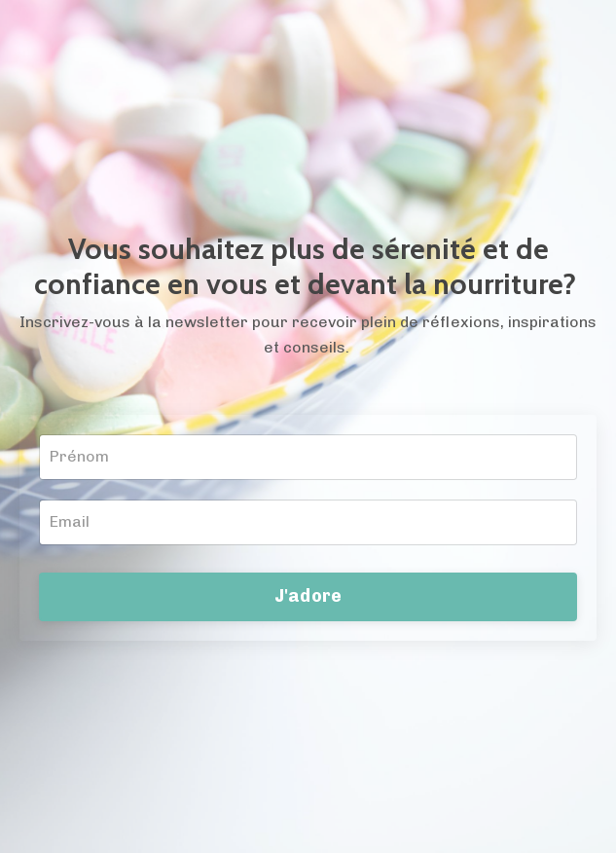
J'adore (308, 596)
